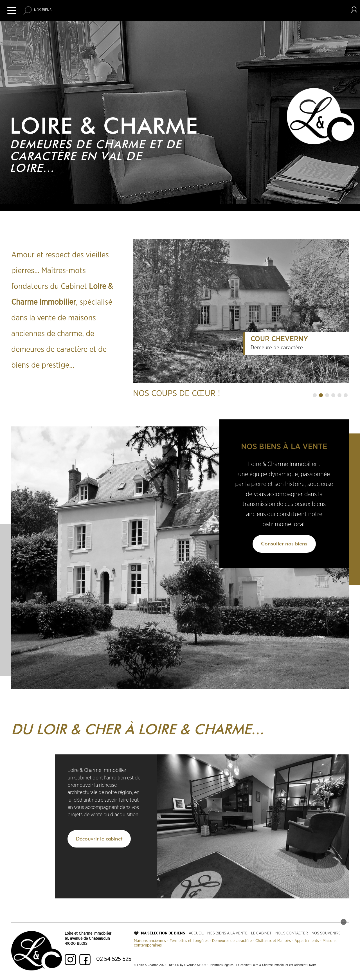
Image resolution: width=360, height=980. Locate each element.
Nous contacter (292, 933)
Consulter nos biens (284, 544)
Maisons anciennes (150, 941)
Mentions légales (222, 965)
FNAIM (312, 965)
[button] (315, 395)
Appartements (307, 941)
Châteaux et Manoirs (273, 941)
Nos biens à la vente (227, 933)
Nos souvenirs (326, 933)
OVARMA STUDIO (196, 965)
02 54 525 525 (114, 959)
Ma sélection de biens (163, 933)
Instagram (70, 959)
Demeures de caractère (232, 941)
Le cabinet (261, 933)
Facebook (85, 959)
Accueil (196, 933)
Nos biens (43, 10)
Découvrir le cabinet (99, 839)
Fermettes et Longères (189, 941)
